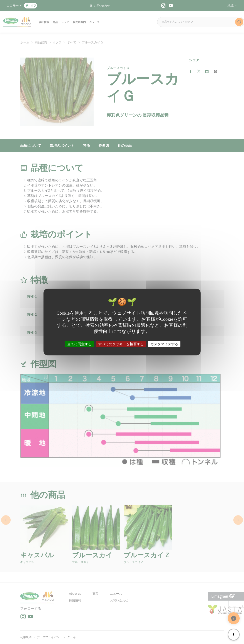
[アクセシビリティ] (234, 635)
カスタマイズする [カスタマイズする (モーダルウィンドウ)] (164, 344)
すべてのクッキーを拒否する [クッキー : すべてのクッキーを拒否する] (121, 344)
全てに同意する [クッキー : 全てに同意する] (79, 344)
